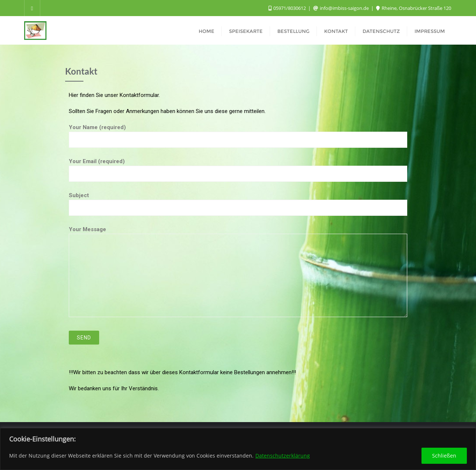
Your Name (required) (238, 134)
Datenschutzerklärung (283, 456)
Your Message (238, 272)
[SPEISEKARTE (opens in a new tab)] (246, 31)
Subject (238, 202)
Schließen (444, 456)
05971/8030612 (288, 8)
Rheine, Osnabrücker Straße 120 (414, 8)
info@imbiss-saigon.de (342, 8)
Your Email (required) (238, 168)
